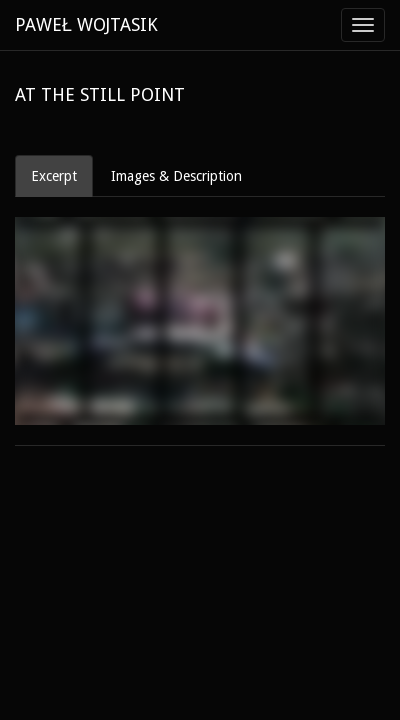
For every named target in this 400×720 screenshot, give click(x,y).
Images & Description (176, 176)
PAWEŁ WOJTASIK (86, 24)
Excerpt (54, 176)
